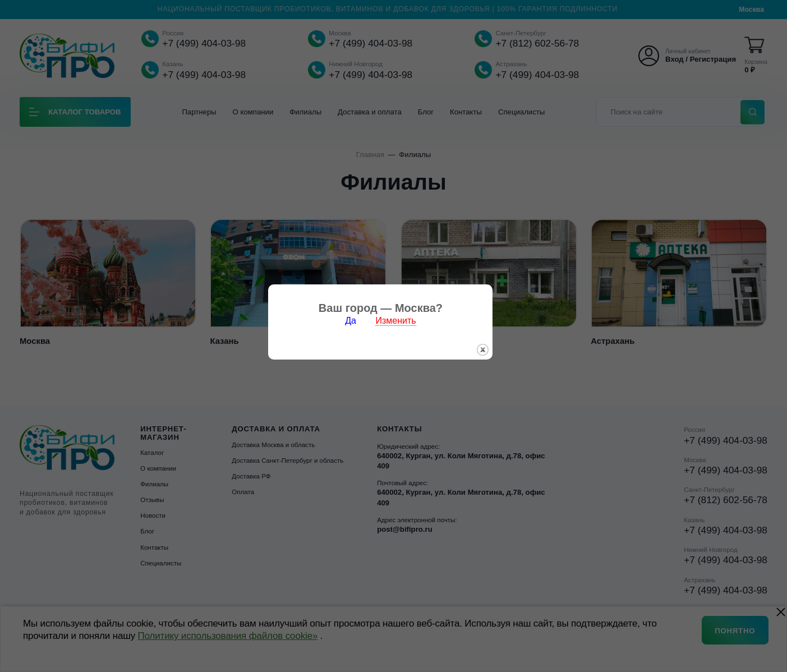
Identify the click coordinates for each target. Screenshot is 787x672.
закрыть (496, 359)
